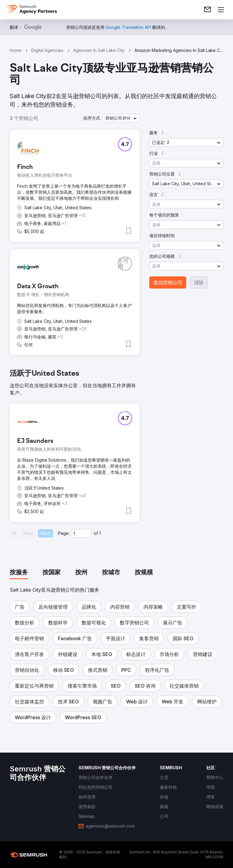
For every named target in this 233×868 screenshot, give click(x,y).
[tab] (19, 573)
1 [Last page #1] (100, 533)
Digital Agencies (47, 50)
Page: (64, 533)
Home (16, 50)
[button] (121, 118)
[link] (208, 10)
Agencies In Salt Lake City (99, 50)
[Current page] (81, 533)
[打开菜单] (221, 10)
